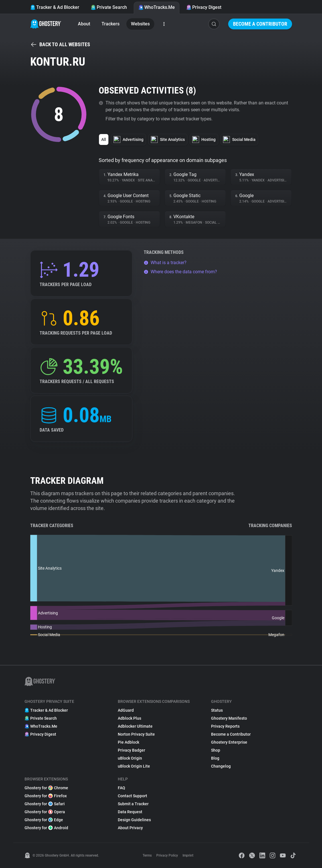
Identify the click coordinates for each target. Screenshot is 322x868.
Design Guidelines (134, 820)
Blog (215, 758)
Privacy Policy (167, 855)
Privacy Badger (131, 750)
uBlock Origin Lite (134, 766)
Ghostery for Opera (45, 812)
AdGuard (126, 710)
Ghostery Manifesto (229, 718)
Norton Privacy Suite (136, 734)
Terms (147, 855)
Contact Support (132, 796)
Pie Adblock (128, 742)
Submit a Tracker (133, 804)
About (84, 24)
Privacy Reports (225, 726)
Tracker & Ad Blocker (55, 7)
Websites (140, 24)
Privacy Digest (204, 7)
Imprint (188, 855)
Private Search (109, 7)
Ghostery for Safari (45, 804)
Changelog (221, 766)
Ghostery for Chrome (46, 788)
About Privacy (130, 828)
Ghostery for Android (46, 828)
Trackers (111, 24)
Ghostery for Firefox (46, 796)
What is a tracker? (165, 263)
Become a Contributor (260, 24)
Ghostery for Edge (44, 820)
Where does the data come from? (180, 272)
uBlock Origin (130, 758)
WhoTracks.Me (157, 7)
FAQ (121, 788)
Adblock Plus (129, 718)
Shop (216, 750)
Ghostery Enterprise (229, 742)
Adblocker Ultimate (135, 726)
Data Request (130, 812)
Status (217, 710)
